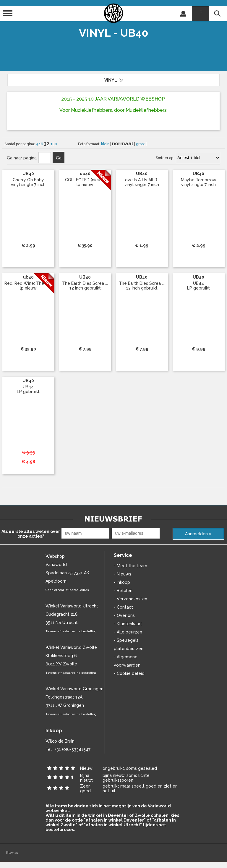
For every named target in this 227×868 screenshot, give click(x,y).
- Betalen (123, 591)
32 (47, 143)
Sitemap (12, 852)
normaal (123, 143)
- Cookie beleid (129, 673)
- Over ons (124, 615)
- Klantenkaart (128, 624)
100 (54, 144)
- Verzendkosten (130, 599)
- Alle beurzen (128, 632)
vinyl (113, 80)
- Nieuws (123, 574)
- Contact (123, 607)
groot (141, 144)
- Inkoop (122, 582)
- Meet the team (130, 566)
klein (106, 144)
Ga (59, 158)
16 (41, 144)
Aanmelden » (198, 534)
